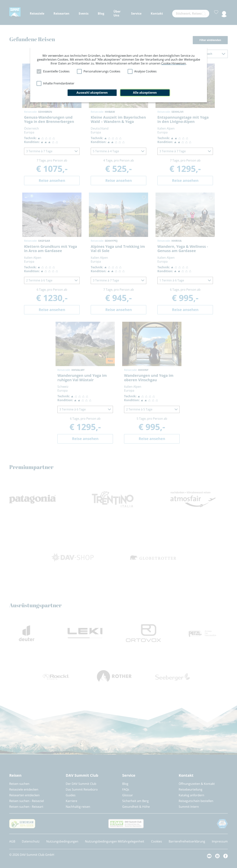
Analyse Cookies (145, 71)
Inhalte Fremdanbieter (59, 83)
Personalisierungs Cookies (102, 71)
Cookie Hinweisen (174, 63)
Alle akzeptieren (145, 93)
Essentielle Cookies (56, 71)
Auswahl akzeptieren (92, 93)
